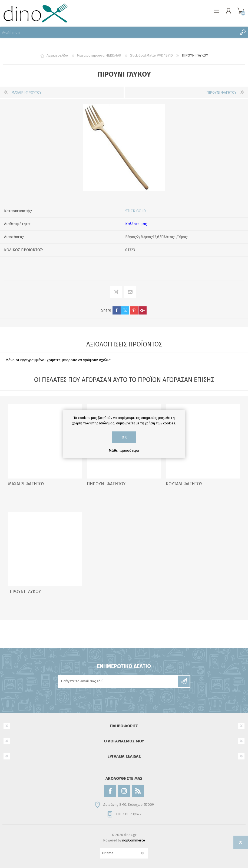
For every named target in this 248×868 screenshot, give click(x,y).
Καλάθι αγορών (241, 11)
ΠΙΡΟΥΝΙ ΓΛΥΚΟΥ (24, 592)
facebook (117, 310)
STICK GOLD (135, 211)
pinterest (134, 310)
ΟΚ (124, 437)
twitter (125, 310)
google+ (143, 310)
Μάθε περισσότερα (124, 451)
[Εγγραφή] (118, 681)
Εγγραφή (184, 681)
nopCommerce (134, 840)
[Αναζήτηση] (119, 32)
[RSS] (138, 791)
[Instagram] (124, 791)
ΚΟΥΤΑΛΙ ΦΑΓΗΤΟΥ (184, 484)
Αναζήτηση (243, 32)
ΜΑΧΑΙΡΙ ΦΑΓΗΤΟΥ (26, 484)
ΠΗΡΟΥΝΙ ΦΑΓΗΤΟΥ (106, 484)
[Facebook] (110, 791)
